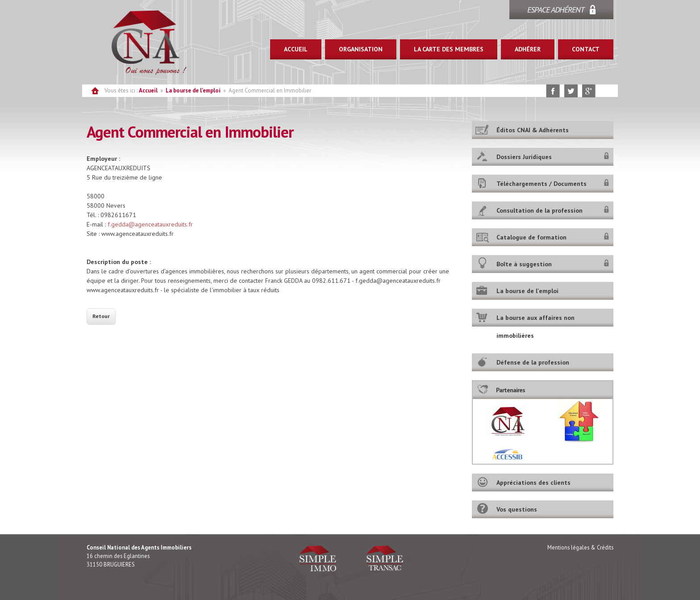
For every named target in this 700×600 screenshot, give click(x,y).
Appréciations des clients (533, 483)
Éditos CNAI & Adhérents (533, 130)
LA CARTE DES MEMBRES (449, 49)
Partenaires (510, 390)
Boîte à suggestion (524, 264)
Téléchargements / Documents (542, 184)
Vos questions (517, 509)
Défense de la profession (533, 362)
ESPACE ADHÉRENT (556, 10)
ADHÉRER (528, 49)
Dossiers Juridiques (524, 157)
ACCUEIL (296, 49)
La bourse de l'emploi (193, 90)
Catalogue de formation (531, 237)
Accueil (148, 90)
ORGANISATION (361, 49)
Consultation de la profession (540, 210)
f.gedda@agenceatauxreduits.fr (150, 224)
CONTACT (586, 49)
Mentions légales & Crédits (580, 547)
